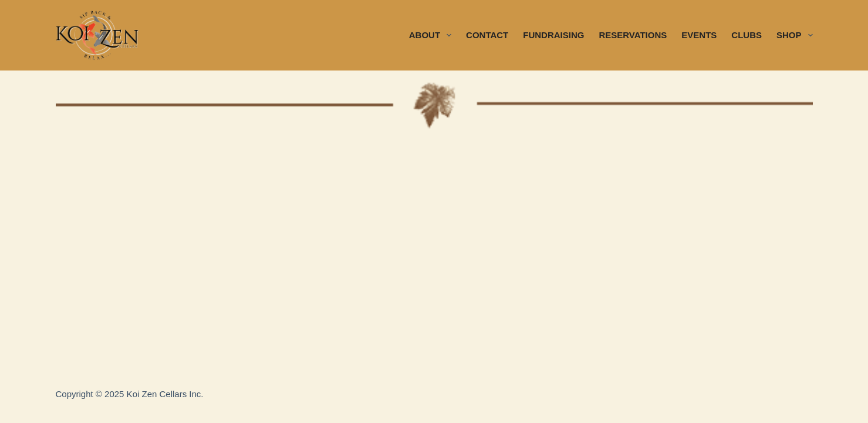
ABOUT (433, 35)
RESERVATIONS (633, 35)
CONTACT (487, 35)
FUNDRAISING (553, 35)
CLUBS (747, 35)
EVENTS (699, 35)
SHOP (795, 35)
